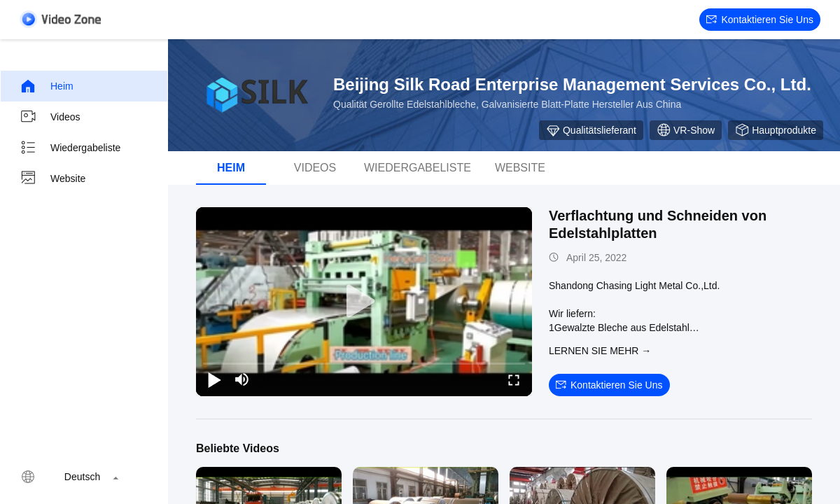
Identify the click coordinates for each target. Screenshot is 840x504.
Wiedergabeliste (70, 148)
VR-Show (686, 130)
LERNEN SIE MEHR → (600, 351)
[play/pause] (214, 379)
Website (52, 178)
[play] (364, 302)
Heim (47, 86)
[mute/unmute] (242, 379)
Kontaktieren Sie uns (760, 20)
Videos (50, 117)
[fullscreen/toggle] (514, 379)
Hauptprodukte (776, 130)
